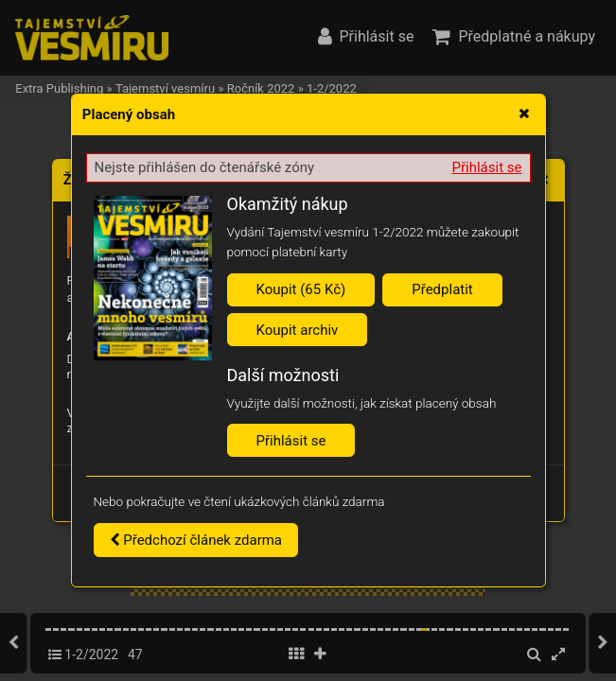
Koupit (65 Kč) (301, 289)
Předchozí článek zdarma (196, 540)
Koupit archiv (298, 330)
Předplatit (442, 289)
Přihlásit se (487, 167)
